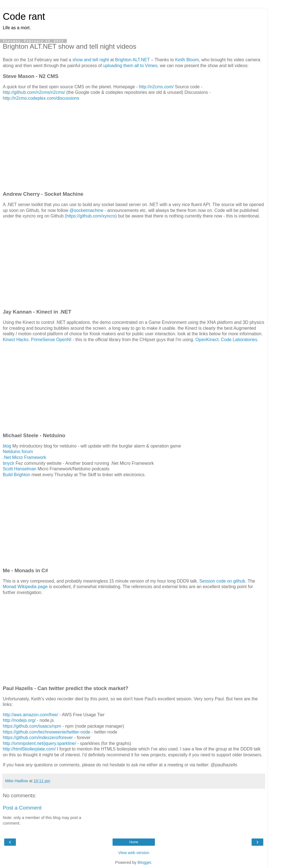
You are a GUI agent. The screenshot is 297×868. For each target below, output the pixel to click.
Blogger (144, 862)
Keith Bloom (187, 60)
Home (134, 842)
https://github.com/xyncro (91, 216)
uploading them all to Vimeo (130, 66)
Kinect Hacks (16, 340)
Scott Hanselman (20, 469)
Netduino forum (18, 452)
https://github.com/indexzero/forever (38, 738)
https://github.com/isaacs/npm (32, 726)
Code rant (24, 16)
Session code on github (222, 581)
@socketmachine (86, 210)
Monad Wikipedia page (25, 587)
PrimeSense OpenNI (51, 340)
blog (7, 446)
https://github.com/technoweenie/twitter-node (47, 732)
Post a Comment (22, 808)
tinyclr (8, 463)
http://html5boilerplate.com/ (29, 749)
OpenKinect (207, 340)
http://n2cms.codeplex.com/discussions (41, 98)
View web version (134, 853)
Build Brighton (17, 475)
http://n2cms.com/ (156, 87)
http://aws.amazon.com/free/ (31, 715)
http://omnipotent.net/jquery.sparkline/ (39, 743)
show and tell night (91, 60)
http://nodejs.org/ (19, 720)
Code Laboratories (239, 340)
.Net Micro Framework (25, 457)
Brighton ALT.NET (132, 60)
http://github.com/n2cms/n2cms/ (34, 92)
